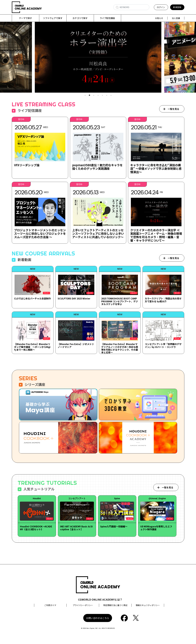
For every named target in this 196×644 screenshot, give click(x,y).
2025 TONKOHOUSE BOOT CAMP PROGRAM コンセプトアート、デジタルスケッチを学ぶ (120, 301)
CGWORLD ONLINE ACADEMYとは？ (100, 600)
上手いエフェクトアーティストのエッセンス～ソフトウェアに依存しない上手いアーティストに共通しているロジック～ (98, 234)
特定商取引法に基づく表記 (115, 605)
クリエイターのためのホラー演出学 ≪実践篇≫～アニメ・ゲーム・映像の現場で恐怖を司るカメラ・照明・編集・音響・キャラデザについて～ (156, 235)
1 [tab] (85, 95)
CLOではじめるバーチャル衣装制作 (32, 299)
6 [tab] (107, 95)
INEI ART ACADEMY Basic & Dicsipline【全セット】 (76, 528)
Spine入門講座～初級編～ (114, 527)
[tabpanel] (98, 57)
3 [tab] (94, 95)
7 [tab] (111, 95)
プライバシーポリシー (83, 605)
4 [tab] (98, 95)
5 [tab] (102, 95)
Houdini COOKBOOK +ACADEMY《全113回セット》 (36, 528)
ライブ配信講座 (107, 18)
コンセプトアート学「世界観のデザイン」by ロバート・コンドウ (163, 346)
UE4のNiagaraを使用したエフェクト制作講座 (156, 528)
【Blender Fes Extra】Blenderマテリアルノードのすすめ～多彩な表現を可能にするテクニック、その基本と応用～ (120, 348)
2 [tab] (89, 95)
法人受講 (176, 18)
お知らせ (159, 18)
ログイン (161, 7)
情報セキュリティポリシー (148, 605)
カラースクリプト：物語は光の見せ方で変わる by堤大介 (163, 300)
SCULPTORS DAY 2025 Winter (74, 299)
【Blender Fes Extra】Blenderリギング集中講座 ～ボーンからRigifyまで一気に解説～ (32, 347)
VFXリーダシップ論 (27, 165)
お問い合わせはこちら (98, 618)
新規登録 (177, 7)
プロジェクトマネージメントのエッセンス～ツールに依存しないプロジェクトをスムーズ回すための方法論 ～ (40, 234)
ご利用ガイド (50, 605)
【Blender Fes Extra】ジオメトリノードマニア (76, 346)
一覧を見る (173, 109)
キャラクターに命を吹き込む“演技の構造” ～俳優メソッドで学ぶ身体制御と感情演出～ (156, 169)
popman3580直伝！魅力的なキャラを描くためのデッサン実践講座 (97, 167)
